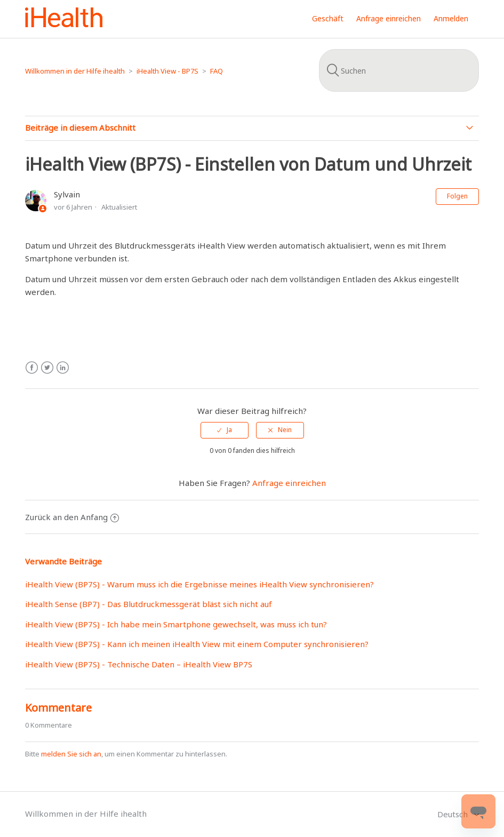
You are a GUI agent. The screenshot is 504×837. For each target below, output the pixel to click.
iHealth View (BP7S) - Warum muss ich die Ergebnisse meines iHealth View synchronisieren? (199, 584)
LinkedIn (63, 368)
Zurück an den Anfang (72, 517)
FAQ (217, 71)
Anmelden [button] (451, 18)
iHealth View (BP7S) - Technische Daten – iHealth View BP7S (139, 664)
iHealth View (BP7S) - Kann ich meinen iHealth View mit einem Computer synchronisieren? (197, 644)
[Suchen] (399, 70)
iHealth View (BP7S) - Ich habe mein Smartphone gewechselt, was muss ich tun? (176, 624)
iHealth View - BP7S (167, 71)
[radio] (225, 430)
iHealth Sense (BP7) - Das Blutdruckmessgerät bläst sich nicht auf (149, 604)
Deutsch (454, 814)
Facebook (32, 368)
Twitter (47, 368)
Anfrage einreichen (389, 18)
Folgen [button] (457, 196)
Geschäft (328, 18)
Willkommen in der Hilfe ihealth (75, 71)
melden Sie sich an (71, 754)
